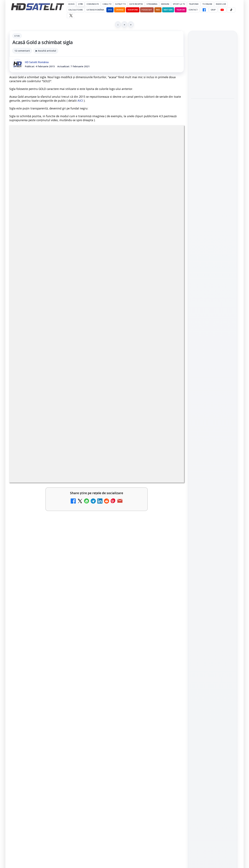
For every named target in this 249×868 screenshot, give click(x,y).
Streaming (152, 4)
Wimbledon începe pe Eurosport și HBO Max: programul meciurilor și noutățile (212, 91)
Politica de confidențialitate (213, 499)
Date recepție (136, 4)
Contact (193, 10)
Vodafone (133, 10)
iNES (158, 10)
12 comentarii (22, 51)
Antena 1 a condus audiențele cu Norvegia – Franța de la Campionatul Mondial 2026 (212, 67)
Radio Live (221, 4)
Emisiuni (165, 4)
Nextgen (168, 10)
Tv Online (207, 4)
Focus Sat (147, 10)
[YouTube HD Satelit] (222, 10)
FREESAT (207, 440)
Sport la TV (179, 4)
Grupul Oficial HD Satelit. (73, 639)
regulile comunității (62, 635)
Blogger (150, 743)
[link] (213, 67)
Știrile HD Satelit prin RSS (213, 408)
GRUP (213, 10)
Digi (195, 440)
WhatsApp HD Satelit (213, 362)
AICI (80, 101)
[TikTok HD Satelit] (231, 10)
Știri (81, 4)
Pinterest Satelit (213, 398)
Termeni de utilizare (213, 488)
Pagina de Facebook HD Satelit (213, 338)
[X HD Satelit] (71, 16)
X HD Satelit (213, 389)
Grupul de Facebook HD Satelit (213, 351)
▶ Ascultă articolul (46, 51)
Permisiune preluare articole (213, 478)
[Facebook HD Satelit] (204, 10)
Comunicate (93, 4)
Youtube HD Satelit (213, 371)
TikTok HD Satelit (213, 380)
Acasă (71, 4)
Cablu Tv (107, 4)
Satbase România (95, 10)
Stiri (17, 36)
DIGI (110, 10)
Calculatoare (76, 10)
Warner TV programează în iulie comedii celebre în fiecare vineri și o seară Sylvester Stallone (212, 113)
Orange (120, 10)
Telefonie (194, 4)
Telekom (181, 10)
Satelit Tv (120, 4)
